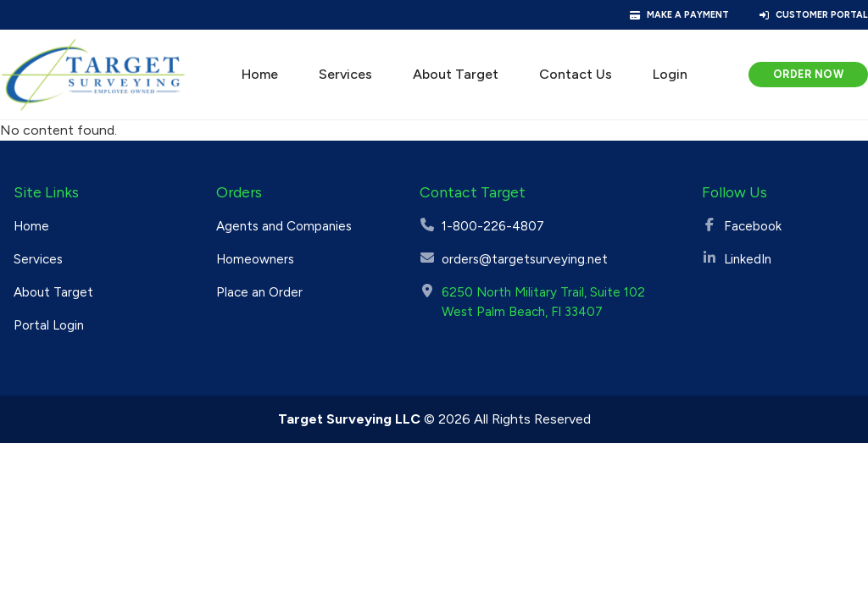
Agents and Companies (284, 226)
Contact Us (576, 74)
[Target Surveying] (93, 75)
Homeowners (255, 259)
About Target (456, 74)
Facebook (753, 226)
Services (345, 74)
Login (670, 74)
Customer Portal (822, 15)
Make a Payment (688, 15)
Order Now (809, 74)
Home (260, 74)
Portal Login (49, 325)
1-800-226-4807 (493, 226)
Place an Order (259, 292)
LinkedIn (748, 259)
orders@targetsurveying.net (525, 259)
